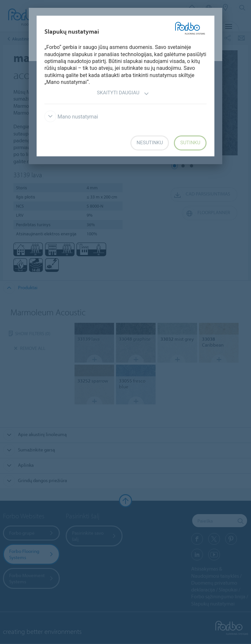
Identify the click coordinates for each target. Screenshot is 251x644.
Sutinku (190, 143)
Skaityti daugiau (123, 94)
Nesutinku (150, 143)
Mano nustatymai (71, 117)
